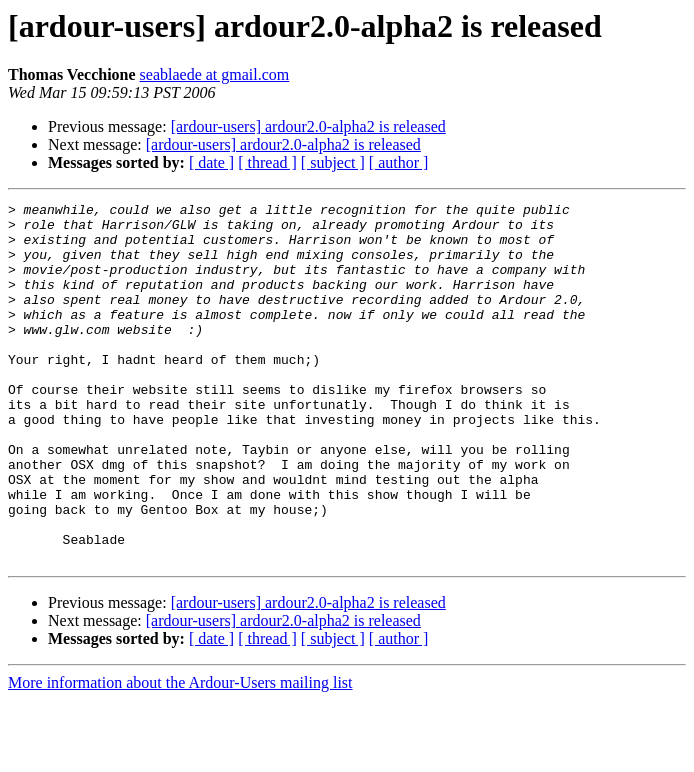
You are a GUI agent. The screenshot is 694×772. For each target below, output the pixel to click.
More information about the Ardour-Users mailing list (180, 754)
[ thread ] (267, 162)
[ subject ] (333, 162)
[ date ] (211, 162)
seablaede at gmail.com (215, 74)
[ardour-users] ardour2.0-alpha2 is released (308, 126)
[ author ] (399, 162)
